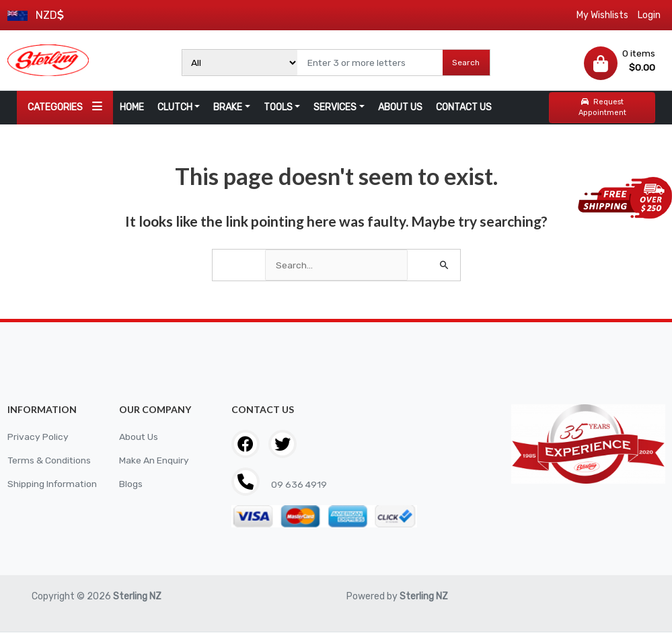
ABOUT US (400, 107)
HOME (132, 107)
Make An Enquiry (154, 460)
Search (466, 63)
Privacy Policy (38, 437)
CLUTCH (175, 107)
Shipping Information (53, 484)
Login (649, 15)
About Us (139, 437)
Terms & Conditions (50, 460)
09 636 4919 (298, 485)
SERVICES (335, 107)
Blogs (131, 484)
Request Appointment (602, 108)
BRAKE (228, 107)
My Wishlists (602, 15)
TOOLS (278, 107)
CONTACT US (464, 107)
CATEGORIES (65, 107)
